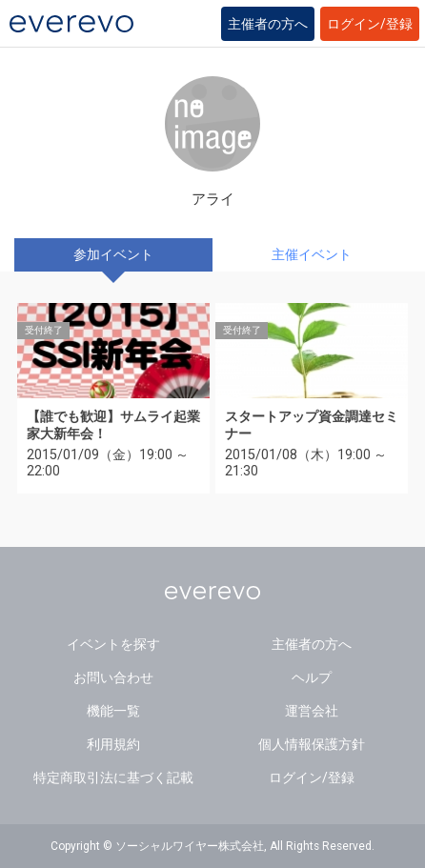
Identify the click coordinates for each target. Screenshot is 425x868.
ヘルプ (312, 677)
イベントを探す (113, 644)
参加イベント (113, 254)
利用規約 (113, 744)
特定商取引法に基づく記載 (113, 777)
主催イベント (312, 254)
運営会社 (312, 711)
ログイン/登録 (370, 24)
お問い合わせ (113, 677)
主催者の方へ (268, 24)
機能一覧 (113, 711)
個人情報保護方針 (312, 744)
